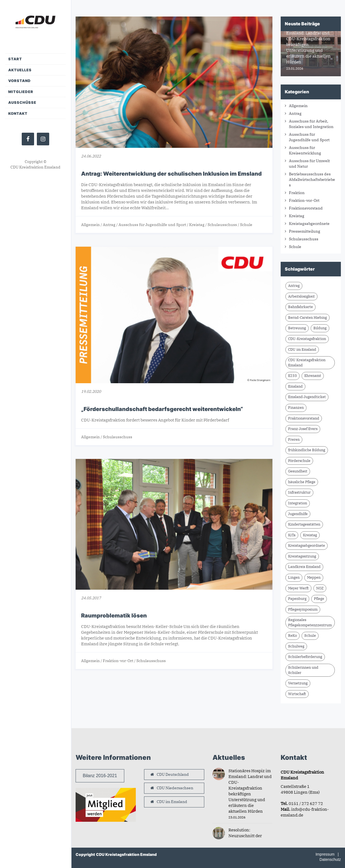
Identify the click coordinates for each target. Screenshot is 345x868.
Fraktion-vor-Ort (118, 661)
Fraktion (297, 193)
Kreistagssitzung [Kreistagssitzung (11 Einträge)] (302, 556)
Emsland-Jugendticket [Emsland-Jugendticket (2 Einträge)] (307, 397)
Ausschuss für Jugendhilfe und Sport (152, 225)
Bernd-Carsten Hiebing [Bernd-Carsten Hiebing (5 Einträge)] (307, 318)
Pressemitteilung (305, 231)
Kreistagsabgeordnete (309, 224)
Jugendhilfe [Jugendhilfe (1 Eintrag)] (298, 514)
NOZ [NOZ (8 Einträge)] (320, 588)
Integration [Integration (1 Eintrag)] (298, 503)
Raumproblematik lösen (114, 616)
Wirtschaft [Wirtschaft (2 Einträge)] (297, 694)
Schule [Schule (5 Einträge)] (310, 636)
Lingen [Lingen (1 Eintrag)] (294, 577)
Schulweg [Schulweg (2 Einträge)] (296, 646)
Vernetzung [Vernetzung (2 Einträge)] (298, 683)
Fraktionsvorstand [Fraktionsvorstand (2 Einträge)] (304, 418)
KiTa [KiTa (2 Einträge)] (292, 535)
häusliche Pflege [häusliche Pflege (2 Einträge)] (302, 482)
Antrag (109, 225)
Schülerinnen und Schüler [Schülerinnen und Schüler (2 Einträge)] (303, 670)
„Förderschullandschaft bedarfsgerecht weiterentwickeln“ (162, 409)
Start (15, 59)
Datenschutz (330, 859)
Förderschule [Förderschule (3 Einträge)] (299, 461)
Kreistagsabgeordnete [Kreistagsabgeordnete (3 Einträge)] (307, 545)
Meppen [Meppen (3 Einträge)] (314, 577)
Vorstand (20, 81)
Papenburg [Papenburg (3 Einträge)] (297, 599)
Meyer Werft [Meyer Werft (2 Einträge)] (298, 588)
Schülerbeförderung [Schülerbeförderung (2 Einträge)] (305, 657)
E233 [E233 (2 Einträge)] (292, 376)
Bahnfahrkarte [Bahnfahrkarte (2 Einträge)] (300, 307)
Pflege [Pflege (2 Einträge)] (319, 599)
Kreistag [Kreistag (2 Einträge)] (310, 535)
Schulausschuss (222, 225)
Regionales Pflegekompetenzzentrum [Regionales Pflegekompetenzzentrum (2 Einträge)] (310, 622)
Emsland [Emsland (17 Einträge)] (295, 386)
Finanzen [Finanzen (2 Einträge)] (296, 408)
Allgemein (90, 225)
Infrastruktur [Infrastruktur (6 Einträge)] (299, 492)
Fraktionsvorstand (306, 208)
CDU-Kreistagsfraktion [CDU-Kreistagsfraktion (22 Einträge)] (307, 339)
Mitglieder (21, 92)
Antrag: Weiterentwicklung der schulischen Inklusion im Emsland (171, 174)
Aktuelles (20, 70)
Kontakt (18, 113)
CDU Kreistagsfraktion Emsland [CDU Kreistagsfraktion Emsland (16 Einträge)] (307, 363)
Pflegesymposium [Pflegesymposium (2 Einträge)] (303, 609)
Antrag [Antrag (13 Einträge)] (294, 286)
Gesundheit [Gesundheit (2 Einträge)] (298, 471)
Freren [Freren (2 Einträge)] (294, 440)
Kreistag (197, 225)
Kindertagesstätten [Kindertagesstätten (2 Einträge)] (304, 524)
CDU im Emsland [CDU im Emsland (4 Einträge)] (302, 349)
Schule (246, 225)
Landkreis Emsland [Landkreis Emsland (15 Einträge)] (304, 567)
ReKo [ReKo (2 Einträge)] (292, 636)
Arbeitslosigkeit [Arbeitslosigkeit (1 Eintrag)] (301, 296)
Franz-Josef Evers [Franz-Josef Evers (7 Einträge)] (303, 429)
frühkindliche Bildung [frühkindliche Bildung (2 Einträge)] (307, 450)
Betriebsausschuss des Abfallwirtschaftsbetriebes (312, 179)
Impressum (325, 854)
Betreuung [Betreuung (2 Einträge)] (297, 328)
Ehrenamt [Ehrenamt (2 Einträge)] (313, 376)
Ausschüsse (22, 102)
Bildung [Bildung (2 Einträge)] (320, 328)
